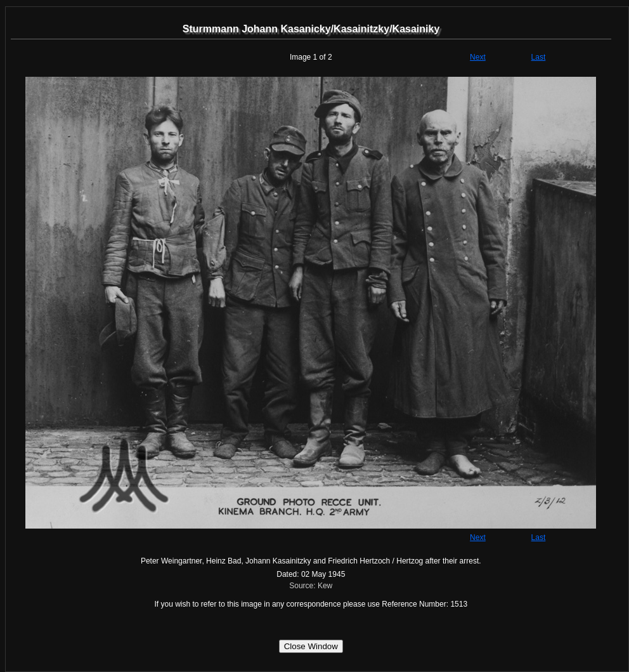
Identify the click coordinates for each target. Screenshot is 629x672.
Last (539, 57)
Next (478, 57)
